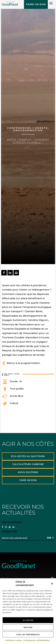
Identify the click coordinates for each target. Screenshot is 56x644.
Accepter (28, 620)
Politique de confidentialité (37, 640)
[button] (52, 584)
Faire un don (36, 4)
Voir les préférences (28, 635)
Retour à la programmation (21, 363)
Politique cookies (14, 640)
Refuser (28, 627)
